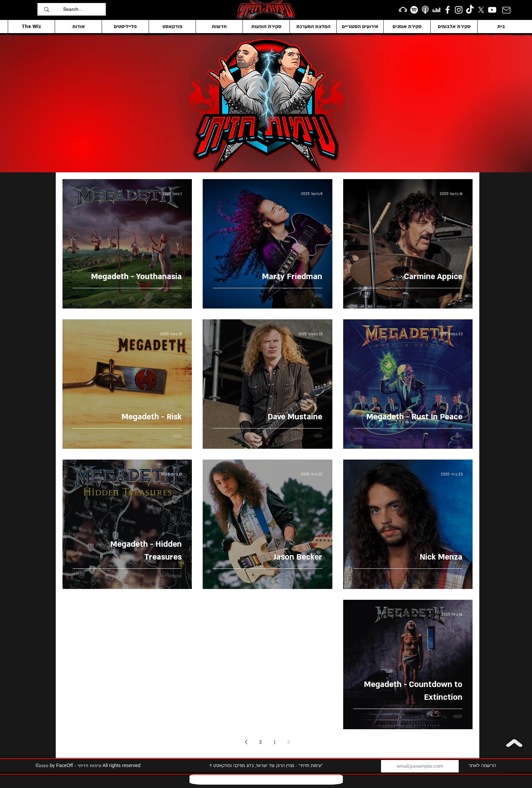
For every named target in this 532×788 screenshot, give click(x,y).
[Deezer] (436, 10)
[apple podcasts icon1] (425, 10)
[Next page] (246, 742)
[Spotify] (414, 10)
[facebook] (448, 10)
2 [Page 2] (260, 742)
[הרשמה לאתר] (482, 766)
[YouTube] (492, 10)
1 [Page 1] (275, 742)
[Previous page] (289, 742)
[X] (481, 10)
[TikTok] (470, 10)
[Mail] (506, 10)
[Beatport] (403, 10)
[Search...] (83, 9)
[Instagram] (459, 10)
